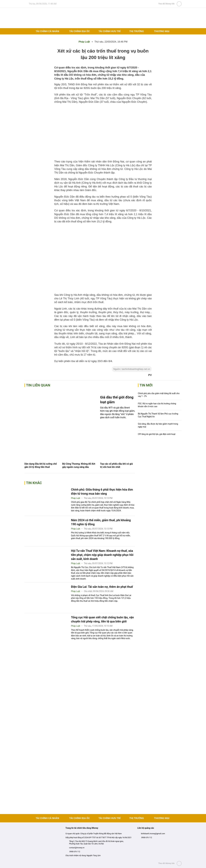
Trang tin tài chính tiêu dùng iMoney (82, 828)
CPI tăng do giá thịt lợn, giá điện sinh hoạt (157, 434)
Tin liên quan (38, 385)
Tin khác (34, 483)
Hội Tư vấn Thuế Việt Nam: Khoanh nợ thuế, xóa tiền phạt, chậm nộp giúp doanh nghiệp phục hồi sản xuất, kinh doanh (102, 555)
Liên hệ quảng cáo (146, 828)
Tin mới (146, 385)
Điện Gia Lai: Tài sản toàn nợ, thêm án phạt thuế (102, 587)
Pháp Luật (85, 42)
